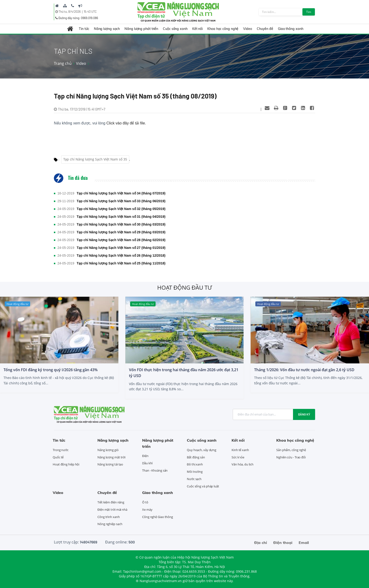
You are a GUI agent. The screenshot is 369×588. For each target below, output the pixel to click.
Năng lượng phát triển (141, 29)
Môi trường (195, 472)
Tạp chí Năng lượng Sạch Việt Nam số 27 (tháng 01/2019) (121, 248)
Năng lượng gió (108, 450)
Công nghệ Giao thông (158, 517)
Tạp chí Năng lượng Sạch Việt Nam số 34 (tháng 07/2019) (121, 193)
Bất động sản (196, 457)
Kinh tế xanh (240, 450)
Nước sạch (194, 479)
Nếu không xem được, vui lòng (100, 123)
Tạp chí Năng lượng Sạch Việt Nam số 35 (95, 159)
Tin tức (84, 29)
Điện (145, 456)
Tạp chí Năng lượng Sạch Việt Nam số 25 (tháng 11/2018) (121, 263)
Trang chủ (63, 63)
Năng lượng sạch (107, 29)
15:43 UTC (90, 12)
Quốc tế (58, 457)
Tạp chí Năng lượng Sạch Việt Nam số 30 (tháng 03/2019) (121, 224)
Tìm (309, 12)
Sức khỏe (238, 457)
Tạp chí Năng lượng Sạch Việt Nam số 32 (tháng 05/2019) (121, 209)
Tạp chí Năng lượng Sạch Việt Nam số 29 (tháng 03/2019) (121, 232)
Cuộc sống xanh (175, 29)
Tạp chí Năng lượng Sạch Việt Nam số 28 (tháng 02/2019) (121, 240)
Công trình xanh (109, 517)
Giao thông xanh (291, 29)
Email (304, 543)
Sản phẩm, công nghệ (291, 450)
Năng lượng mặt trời (111, 457)
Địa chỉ (261, 543)
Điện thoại (283, 543)
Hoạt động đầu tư (184, 287)
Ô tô (145, 502)
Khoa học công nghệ (223, 29)
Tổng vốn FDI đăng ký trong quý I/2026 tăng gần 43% (51, 370)
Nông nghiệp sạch (110, 524)
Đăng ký (304, 414)
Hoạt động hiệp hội (66, 464)
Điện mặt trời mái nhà (112, 510)
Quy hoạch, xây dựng (202, 450)
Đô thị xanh (195, 464)
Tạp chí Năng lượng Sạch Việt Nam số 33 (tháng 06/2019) (121, 201)
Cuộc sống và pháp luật (203, 486)
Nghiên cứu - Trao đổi (291, 457)
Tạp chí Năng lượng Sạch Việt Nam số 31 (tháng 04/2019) (121, 217)
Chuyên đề (265, 29)
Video (248, 29)
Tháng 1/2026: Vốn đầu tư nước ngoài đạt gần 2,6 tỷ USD (304, 370)
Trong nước (61, 450)
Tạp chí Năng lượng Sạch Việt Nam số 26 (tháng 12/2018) (121, 255)
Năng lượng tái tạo (110, 464)
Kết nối (197, 29)
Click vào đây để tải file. (126, 123)
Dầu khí (147, 463)
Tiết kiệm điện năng (111, 502)
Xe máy (147, 510)
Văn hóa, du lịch (242, 464)
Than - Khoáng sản (155, 470)
